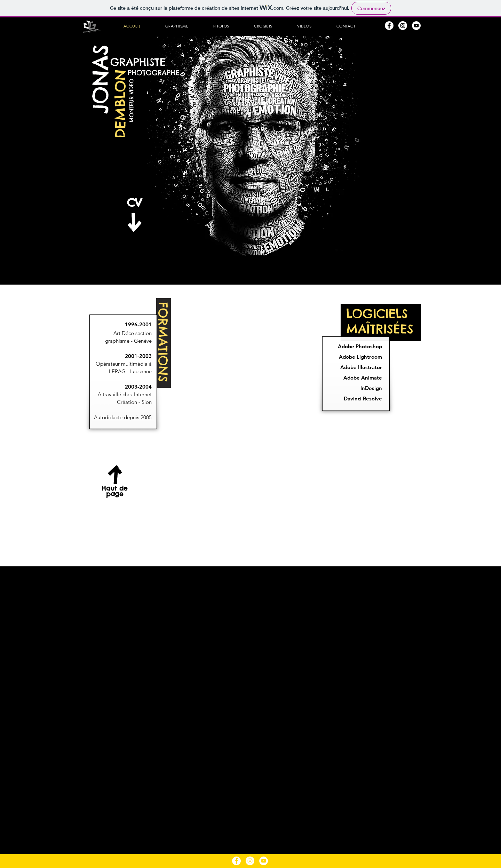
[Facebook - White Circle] (389, 26)
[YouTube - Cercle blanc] (416, 26)
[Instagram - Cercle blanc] (403, 26)
